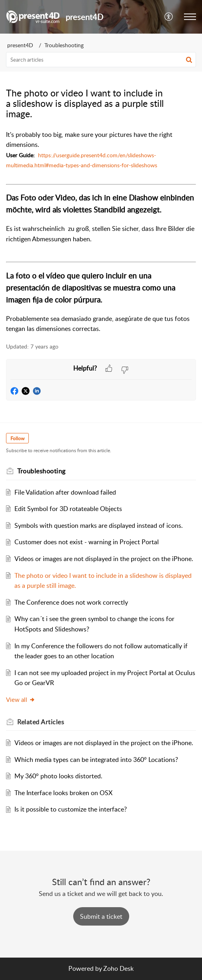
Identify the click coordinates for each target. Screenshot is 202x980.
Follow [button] (17, 438)
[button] (169, 17)
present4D (20, 45)
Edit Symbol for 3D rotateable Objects (68, 509)
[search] (101, 60)
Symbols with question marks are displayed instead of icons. (99, 525)
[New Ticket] (101, 916)
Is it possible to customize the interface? (71, 809)
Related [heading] (41, 722)
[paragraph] (101, 232)
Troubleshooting (64, 45)
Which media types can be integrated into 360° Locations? (96, 760)
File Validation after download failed (65, 492)
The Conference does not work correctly (71, 602)
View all (21, 699)
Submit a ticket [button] (101, 916)
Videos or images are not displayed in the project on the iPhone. (104, 559)
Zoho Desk (118, 968)
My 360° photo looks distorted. (58, 776)
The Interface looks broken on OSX (63, 793)
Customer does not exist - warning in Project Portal (87, 542)
